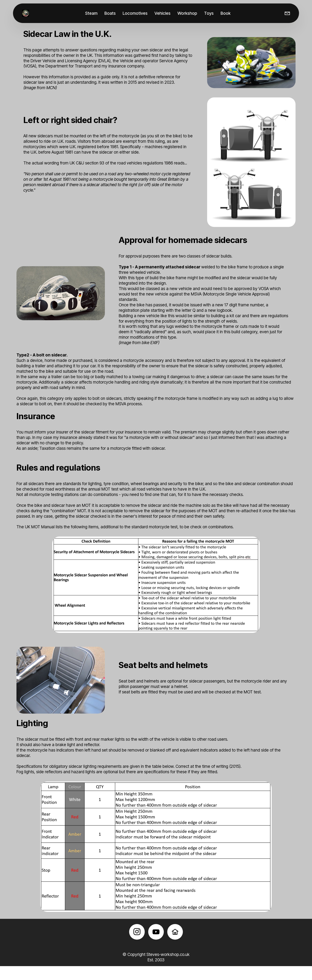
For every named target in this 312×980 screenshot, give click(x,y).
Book (226, 13)
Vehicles (163, 13)
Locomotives (136, 13)
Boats (111, 13)
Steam (92, 13)
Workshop (188, 13)
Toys (210, 13)
